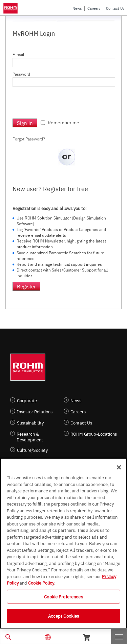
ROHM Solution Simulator (48, 218)
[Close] (119, 467)
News (77, 8)
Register (26, 286)
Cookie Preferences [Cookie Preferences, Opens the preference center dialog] (63, 596)
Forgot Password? (29, 139)
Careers (94, 8)
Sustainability (30, 423)
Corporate (27, 400)
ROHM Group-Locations (94, 434)
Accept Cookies (64, 616)
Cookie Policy (41, 583)
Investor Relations (35, 411)
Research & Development (30, 437)
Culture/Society (32, 450)
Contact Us (115, 8)
